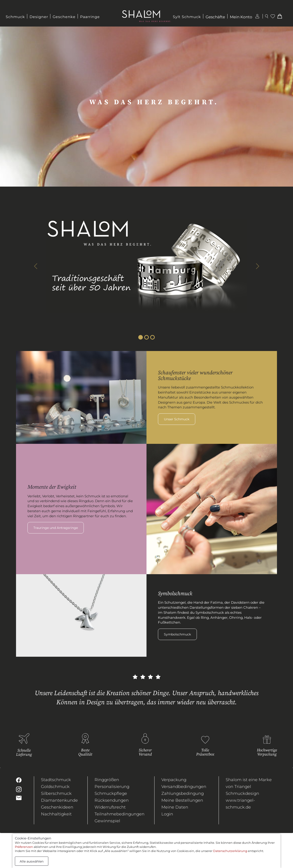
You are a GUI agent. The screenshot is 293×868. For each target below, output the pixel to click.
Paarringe (90, 17)
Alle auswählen (32, 861)
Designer (39, 17)
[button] (36, 266)
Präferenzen (24, 847)
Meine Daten (175, 807)
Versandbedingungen (184, 787)
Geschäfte (215, 17)
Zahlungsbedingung (183, 793)
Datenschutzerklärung (230, 851)
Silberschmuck (56, 793)
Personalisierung (112, 787)
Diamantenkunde (59, 800)
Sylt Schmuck (187, 17)
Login (167, 814)
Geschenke (64, 17)
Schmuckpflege (111, 793)
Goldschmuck (55, 787)
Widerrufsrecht (110, 807)
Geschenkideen (57, 807)
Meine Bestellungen (182, 800)
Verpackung (174, 780)
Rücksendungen (112, 800)
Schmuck (15, 17)
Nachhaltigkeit (56, 814)
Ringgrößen (107, 780)
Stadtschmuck (56, 780)
